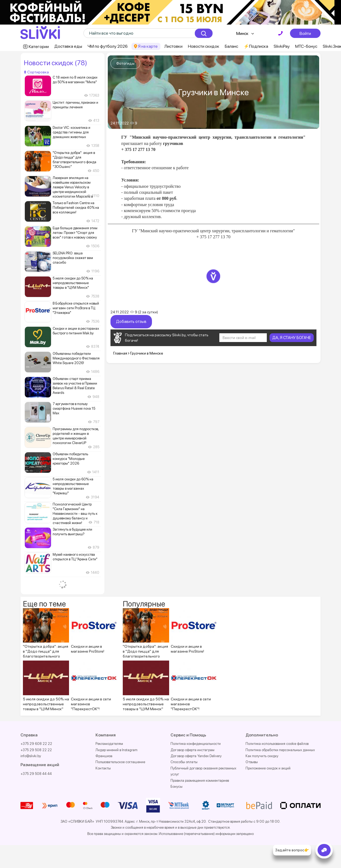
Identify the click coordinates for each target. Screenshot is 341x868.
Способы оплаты (184, 762)
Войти (305, 33)
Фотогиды (125, 63)
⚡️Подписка (256, 46)
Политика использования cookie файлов (277, 744)
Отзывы (252, 762)
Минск (242, 33)
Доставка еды (68, 46)
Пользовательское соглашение (120, 762)
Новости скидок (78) (55, 63)
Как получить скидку (262, 756)
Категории (39, 47)
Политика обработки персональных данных (280, 750)
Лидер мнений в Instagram (116, 750)
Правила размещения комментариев (200, 781)
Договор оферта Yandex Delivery (196, 756)
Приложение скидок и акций (268, 768)
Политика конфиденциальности (196, 744)
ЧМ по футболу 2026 (108, 46)
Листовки (173, 46)
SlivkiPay (282, 46)
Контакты (103, 768)
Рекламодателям (109, 744)
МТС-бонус (306, 46)
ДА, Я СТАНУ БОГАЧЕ (292, 338)
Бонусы (177, 787)
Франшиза (104, 756)
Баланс (231, 46)
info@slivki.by (31, 756)
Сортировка (36, 72)
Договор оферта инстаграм (192, 750)
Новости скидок (204, 46)
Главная (120, 353)
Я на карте (148, 46)
